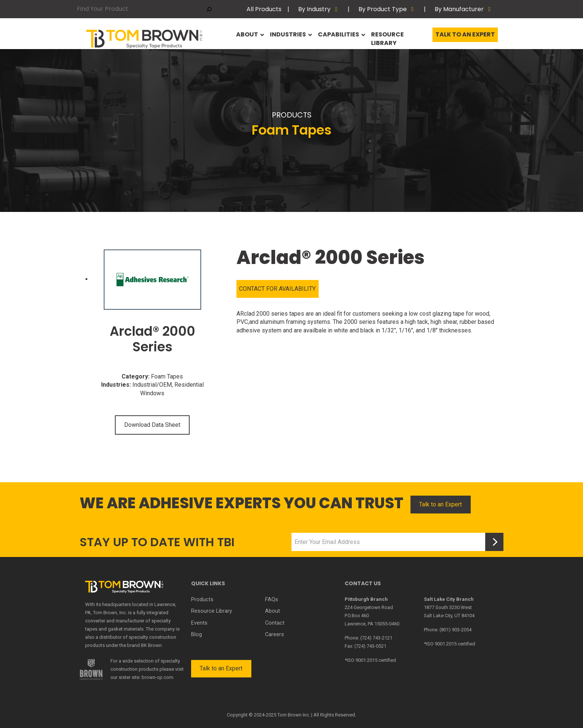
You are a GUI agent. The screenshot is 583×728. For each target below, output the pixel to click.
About (248, 37)
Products (202, 599)
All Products (264, 9)
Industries (289, 37)
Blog (196, 633)
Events (199, 622)
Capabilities (340, 37)
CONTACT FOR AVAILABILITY (277, 289)
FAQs (271, 599)
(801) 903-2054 (455, 630)
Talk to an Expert (465, 37)
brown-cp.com (157, 677)
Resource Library (399, 37)
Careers (274, 633)
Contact (274, 622)
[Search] (209, 9)
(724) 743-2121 (376, 638)
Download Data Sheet (152, 425)
